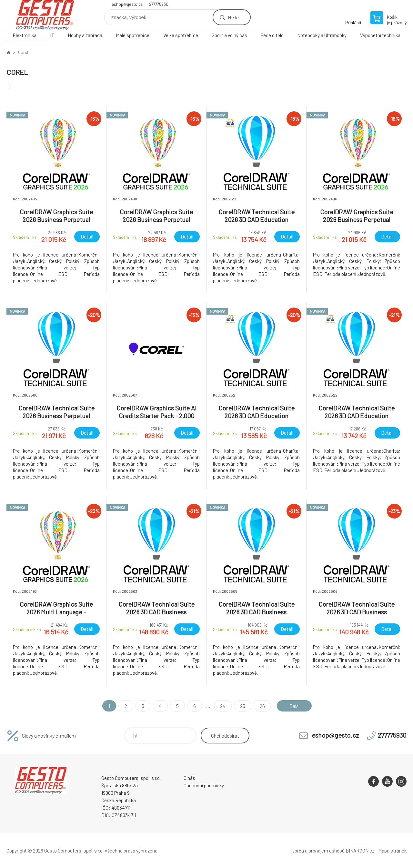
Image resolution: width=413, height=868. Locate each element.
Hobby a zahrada (85, 35)
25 (242, 706)
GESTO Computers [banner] (45, 15)
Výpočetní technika (380, 35)
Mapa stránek (392, 851)
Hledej (234, 17)
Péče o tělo (272, 35)
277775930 (159, 4)
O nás (189, 778)
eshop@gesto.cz (127, 4)
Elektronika (25, 35)
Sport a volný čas (229, 35)
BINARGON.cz (360, 851)
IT (52, 35)
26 (261, 706)
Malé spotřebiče (133, 35)
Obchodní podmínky (204, 785)
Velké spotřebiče (181, 35)
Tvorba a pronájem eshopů (317, 851)
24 (222, 706)
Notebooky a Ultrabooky (322, 35)
